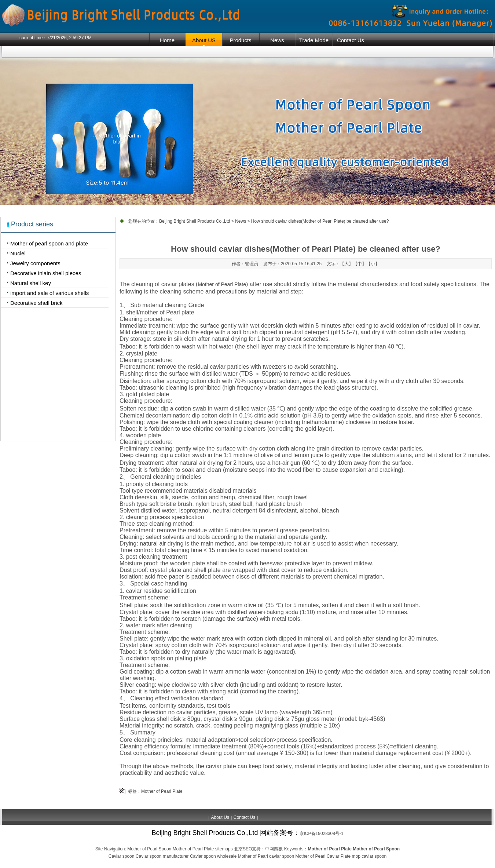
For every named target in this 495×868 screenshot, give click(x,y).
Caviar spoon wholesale (213, 856)
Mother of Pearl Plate (222, 284)
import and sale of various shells (49, 293)
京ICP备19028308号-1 (322, 834)
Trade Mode (314, 40)
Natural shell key (31, 283)
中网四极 (274, 849)
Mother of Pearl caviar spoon (266, 856)
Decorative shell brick (36, 303)
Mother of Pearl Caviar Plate (323, 856)
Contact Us (351, 40)
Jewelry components (35, 263)
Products (240, 40)
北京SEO (243, 849)
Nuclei (18, 253)
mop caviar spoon (369, 856)
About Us (220, 817)
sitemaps (224, 849)
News (277, 40)
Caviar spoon (122, 856)
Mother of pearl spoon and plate (49, 243)
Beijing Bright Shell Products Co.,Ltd (195, 221)
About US (204, 40)
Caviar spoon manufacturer (162, 856)
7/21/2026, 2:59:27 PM (69, 38)
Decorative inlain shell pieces (46, 273)
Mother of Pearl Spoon (149, 849)
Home (167, 40)
